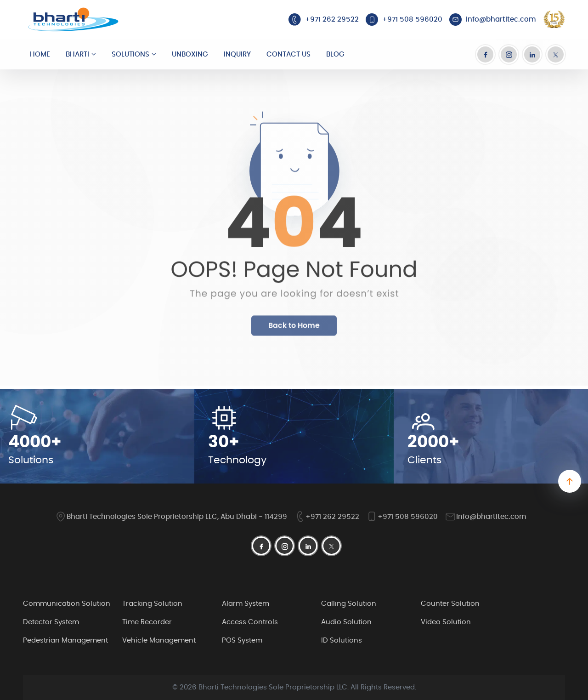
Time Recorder (147, 622)
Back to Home (294, 331)
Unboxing (190, 54)
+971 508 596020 (402, 517)
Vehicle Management (159, 640)
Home (40, 54)
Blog (335, 54)
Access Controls (250, 622)
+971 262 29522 (327, 517)
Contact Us (288, 54)
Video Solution (446, 622)
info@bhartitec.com (486, 517)
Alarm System (246, 604)
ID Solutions (342, 640)
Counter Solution (450, 604)
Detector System (51, 622)
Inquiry (237, 54)
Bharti (77, 54)
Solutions (130, 54)
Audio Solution (346, 622)
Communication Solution (67, 604)
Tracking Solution (152, 604)
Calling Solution (349, 604)
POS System (242, 640)
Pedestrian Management (65, 640)
